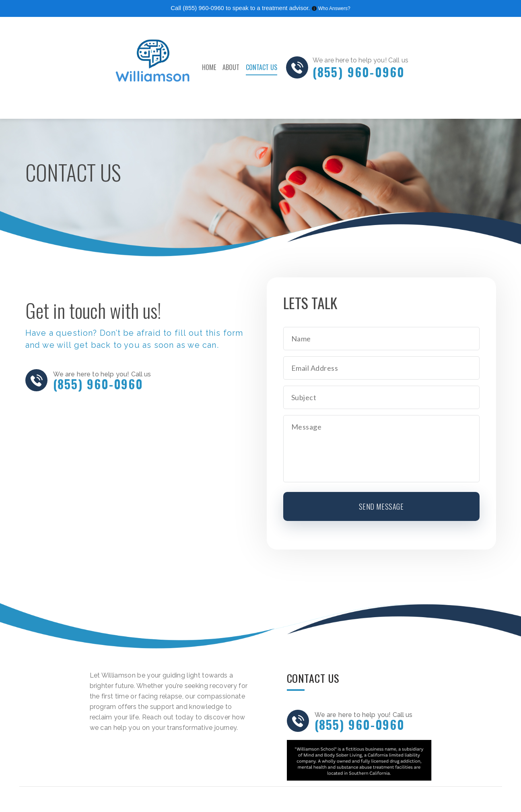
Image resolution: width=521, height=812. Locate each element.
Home (209, 67)
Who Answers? (334, 8)
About (231, 67)
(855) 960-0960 (203, 8)
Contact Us (262, 67)
